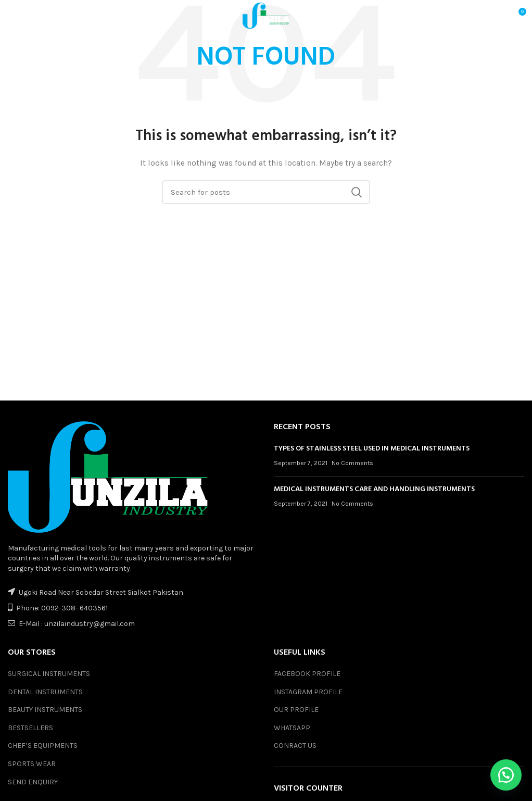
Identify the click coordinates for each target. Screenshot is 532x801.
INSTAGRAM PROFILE (308, 692)
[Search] (266, 192)
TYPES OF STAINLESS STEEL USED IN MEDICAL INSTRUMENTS (372, 449)
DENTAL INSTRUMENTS (45, 692)
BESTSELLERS (30, 728)
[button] (506, 775)
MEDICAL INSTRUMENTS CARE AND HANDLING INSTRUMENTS (374, 489)
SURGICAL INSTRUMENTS (49, 674)
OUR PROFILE (296, 710)
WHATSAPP (292, 728)
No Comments (352, 463)
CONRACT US (295, 746)
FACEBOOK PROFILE (307, 674)
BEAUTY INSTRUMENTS (45, 710)
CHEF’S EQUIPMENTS (43, 746)
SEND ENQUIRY (33, 782)
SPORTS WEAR (32, 764)
